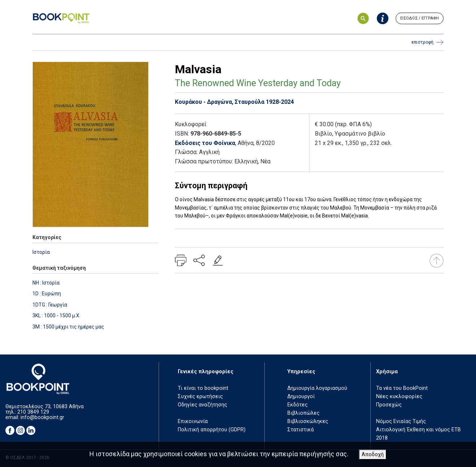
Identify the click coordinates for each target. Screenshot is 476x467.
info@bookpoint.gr (42, 417)
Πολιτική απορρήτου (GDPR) (212, 430)
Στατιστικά (301, 430)
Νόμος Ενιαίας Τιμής (401, 421)
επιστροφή (427, 42)
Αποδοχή (373, 455)
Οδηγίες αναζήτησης (202, 405)
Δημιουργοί (301, 396)
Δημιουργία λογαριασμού (317, 388)
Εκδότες (297, 405)
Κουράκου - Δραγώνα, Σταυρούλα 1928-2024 (234, 102)
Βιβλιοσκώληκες (308, 421)
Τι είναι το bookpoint (203, 388)
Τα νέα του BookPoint (402, 388)
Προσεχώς (389, 405)
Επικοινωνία (193, 421)
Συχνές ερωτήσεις (200, 396)
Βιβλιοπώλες (303, 413)
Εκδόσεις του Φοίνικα (205, 143)
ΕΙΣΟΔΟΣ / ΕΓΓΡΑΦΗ (420, 18)
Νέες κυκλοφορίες (399, 396)
